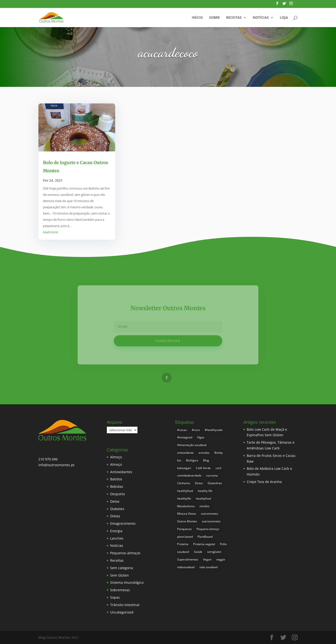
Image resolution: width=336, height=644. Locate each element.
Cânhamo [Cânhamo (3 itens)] (184, 483)
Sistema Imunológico (127, 582)
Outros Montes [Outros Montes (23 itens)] (187, 521)
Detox (115, 501)
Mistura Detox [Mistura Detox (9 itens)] (187, 514)
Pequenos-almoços (125, 553)
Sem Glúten (120, 575)
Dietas (115, 516)
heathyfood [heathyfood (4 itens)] (203, 498)
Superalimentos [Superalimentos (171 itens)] (188, 559)
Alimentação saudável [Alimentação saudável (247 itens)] (192, 445)
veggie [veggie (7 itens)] (221, 559)
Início (197, 18)
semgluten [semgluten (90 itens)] (214, 552)
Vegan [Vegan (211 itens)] (207, 559)
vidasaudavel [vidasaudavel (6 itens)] (186, 567)
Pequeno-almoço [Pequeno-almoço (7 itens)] (208, 529)
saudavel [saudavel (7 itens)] (183, 552)
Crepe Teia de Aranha (264, 482)
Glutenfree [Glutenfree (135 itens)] (215, 483)
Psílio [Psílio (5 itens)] (223, 544)
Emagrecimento (123, 523)
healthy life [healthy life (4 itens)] (205, 491)
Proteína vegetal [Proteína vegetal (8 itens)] (204, 544)
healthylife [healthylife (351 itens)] (184, 498)
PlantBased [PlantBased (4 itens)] (205, 537)
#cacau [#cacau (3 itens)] (182, 430)
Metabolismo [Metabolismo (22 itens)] (186, 506)
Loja (284, 18)
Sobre (214, 18)
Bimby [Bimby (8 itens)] (219, 453)
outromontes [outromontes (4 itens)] (210, 514)
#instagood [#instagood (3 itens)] (185, 437)
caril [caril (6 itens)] (218, 468)
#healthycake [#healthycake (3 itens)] (214, 430)
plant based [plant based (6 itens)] (185, 537)
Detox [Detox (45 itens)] (199, 483)
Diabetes (117, 509)
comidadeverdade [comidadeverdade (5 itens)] (189, 475)
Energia (116, 531)
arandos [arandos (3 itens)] (204, 453)
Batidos (116, 479)
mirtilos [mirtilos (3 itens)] (204, 506)
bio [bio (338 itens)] (179, 460)
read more (50, 232)
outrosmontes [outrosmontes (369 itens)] (211, 521)
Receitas (234, 18)
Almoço (116, 457)
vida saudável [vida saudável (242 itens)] (209, 567)
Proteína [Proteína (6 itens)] (183, 544)
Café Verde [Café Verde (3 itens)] (203, 468)
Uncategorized (122, 612)
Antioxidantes (121, 472)
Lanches (117, 538)
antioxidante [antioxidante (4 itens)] (185, 453)
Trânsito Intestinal (125, 605)
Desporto (117, 494)
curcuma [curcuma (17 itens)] (212, 475)
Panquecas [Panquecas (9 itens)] (184, 529)
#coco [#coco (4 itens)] (196, 430)
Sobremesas (120, 590)
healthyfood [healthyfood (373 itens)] (185, 491)
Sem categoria (122, 568)
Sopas (115, 597)
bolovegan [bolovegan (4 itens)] (184, 468)
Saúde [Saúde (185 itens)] (198, 552)
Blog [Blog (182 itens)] (206, 460)
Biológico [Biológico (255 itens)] (192, 460)
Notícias (261, 18)
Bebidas (117, 486)
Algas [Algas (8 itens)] (201, 437)
